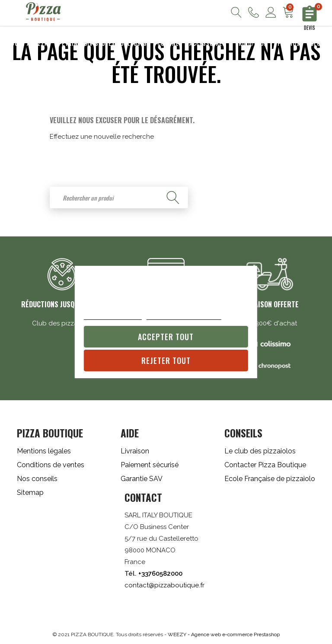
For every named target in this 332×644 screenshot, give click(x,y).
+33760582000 (160, 574)
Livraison (135, 451)
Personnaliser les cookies (184, 315)
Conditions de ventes (51, 465)
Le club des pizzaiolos (260, 451)
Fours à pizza (28, 43)
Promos (289, 43)
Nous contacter (254, 12)
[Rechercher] (119, 198)
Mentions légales (44, 451)
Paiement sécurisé (150, 465)
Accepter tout (166, 337)
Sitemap (30, 493)
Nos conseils (37, 479)
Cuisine (168, 43)
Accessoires (207, 43)
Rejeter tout (166, 360)
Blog (317, 43)
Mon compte (271, 12)
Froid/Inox (252, 43)
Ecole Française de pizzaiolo (270, 479)
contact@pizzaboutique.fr (164, 585)
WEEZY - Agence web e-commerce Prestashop (224, 634)
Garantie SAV (142, 479)
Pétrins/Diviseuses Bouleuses (103, 43)
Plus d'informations (113, 315)
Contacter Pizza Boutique (265, 465)
